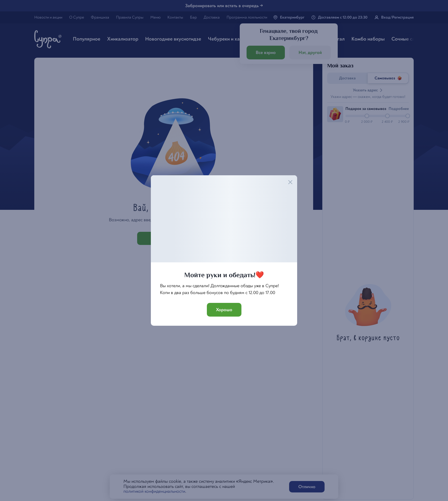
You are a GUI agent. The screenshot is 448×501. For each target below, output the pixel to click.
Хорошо (224, 310)
